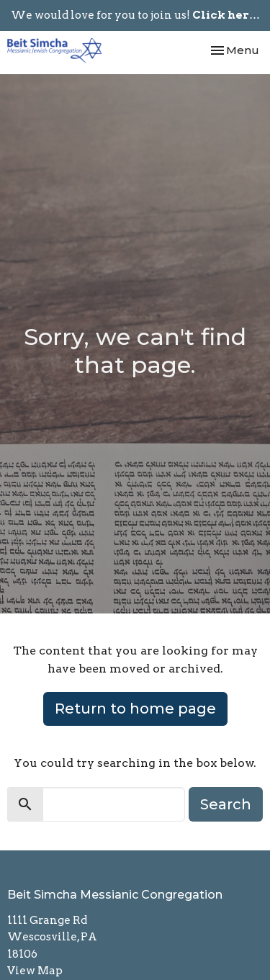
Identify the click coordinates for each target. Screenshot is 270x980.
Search (226, 804)
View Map (35, 971)
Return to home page (135, 709)
